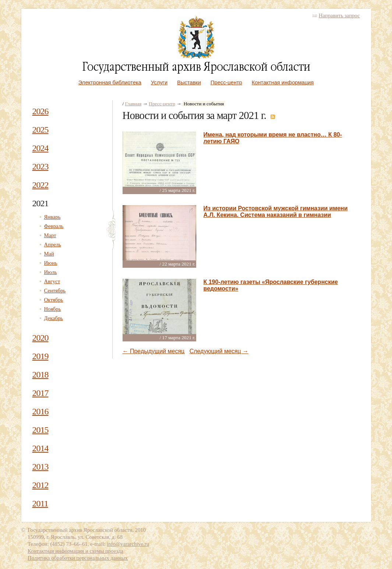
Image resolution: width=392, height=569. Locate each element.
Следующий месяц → (219, 351)
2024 (40, 148)
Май (49, 254)
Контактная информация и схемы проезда (75, 551)
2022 (40, 185)
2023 (40, 166)
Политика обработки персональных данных (78, 558)
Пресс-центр (226, 82)
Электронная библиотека (110, 82)
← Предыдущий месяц (154, 351)
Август (52, 281)
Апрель (53, 245)
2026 (40, 111)
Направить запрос (339, 15)
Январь (52, 217)
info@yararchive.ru (128, 544)
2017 (40, 393)
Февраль (54, 226)
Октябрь (54, 300)
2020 (40, 338)
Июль (51, 272)
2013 (40, 467)
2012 (40, 485)
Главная (133, 104)
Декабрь (54, 318)
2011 (40, 503)
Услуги (159, 82)
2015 (40, 430)
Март (50, 235)
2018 (40, 375)
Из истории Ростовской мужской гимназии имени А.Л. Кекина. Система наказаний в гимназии (276, 212)
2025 (40, 130)
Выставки (189, 82)
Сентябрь (55, 291)
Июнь (51, 263)
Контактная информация (283, 82)
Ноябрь (53, 309)
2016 (40, 411)
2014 (40, 448)
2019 (40, 356)
